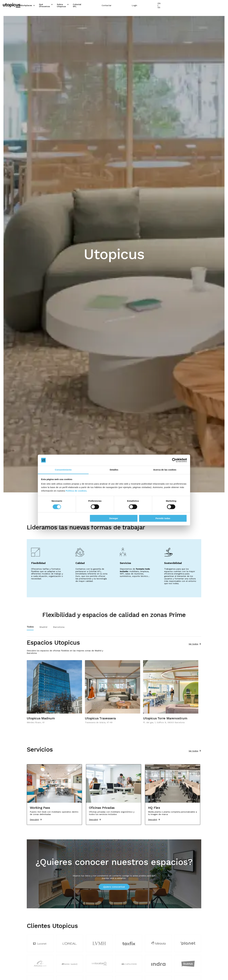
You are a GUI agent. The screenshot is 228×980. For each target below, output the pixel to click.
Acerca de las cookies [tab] (158, 470)
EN (219, 5)
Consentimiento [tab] (70, 470)
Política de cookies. (130, 491)
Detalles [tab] (114, 470)
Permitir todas (156, 518)
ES (224, 5)
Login (195, 5)
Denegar (114, 518)
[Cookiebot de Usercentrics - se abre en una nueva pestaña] (164, 460)
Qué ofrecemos (69, 5)
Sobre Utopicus (92, 5)
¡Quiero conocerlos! (114, 887)
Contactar (167, 5)
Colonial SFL (113, 5)
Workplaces (48, 5)
